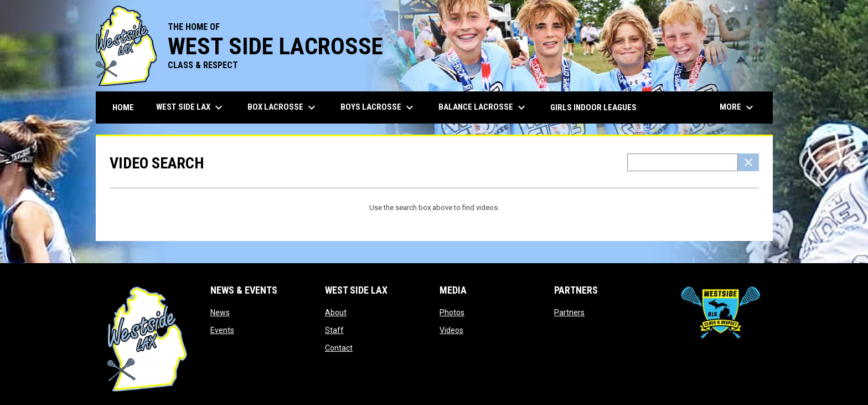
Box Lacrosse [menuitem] (283, 107)
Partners (569, 312)
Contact (339, 348)
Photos (452, 312)
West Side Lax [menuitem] (191, 107)
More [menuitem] (738, 107)
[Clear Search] (748, 162)
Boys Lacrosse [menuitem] (378, 107)
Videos (451, 330)
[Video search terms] (683, 162)
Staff (334, 330)
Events (222, 330)
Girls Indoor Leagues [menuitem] (593, 107)
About (336, 312)
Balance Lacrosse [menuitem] (483, 107)
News (220, 312)
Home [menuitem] (123, 107)
